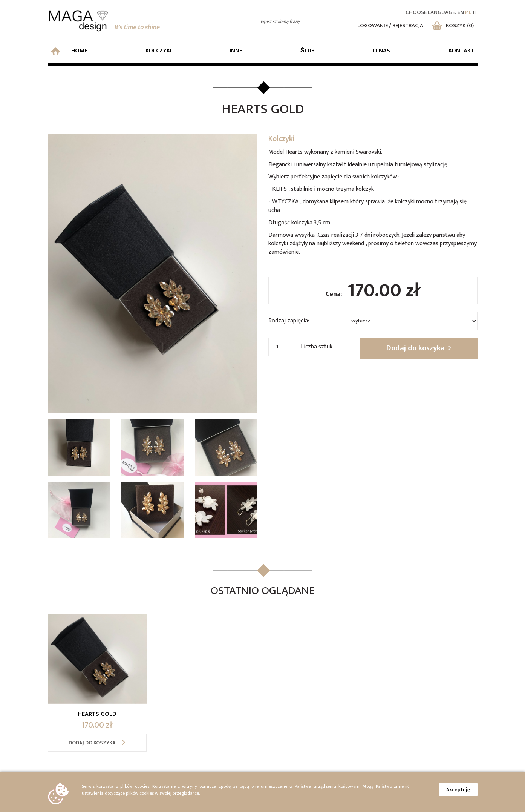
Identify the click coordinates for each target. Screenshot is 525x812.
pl (468, 12)
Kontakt (461, 51)
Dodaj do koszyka (419, 348)
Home (69, 51)
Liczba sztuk (317, 347)
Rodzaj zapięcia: (289, 321)
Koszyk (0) (453, 25)
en (461, 12)
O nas (381, 51)
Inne (236, 51)
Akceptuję (458, 790)
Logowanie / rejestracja (390, 25)
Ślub (308, 51)
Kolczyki (158, 51)
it (475, 12)
